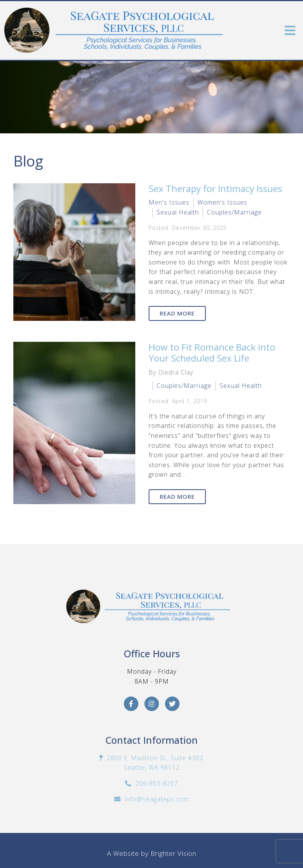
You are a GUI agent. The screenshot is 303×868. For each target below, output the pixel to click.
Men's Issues (169, 202)
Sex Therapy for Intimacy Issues (215, 188)
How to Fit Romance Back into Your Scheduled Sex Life (212, 352)
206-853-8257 (157, 783)
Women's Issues (222, 202)
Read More (177, 313)
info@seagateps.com (157, 799)
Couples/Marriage (234, 212)
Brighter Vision (173, 853)
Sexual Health (178, 212)
